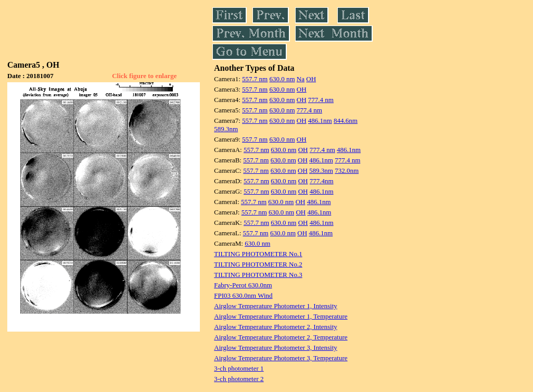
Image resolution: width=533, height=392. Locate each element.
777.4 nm (321, 100)
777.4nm (322, 181)
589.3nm (226, 129)
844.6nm (346, 121)
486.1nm (320, 121)
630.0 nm (282, 79)
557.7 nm (255, 79)
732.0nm (347, 170)
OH (311, 79)
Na (301, 79)
